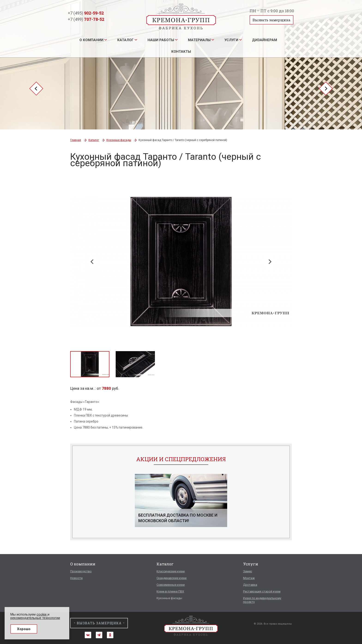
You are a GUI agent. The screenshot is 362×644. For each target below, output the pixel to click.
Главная (76, 140)
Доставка (250, 585)
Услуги (231, 40)
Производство (81, 571)
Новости (76, 578)
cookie (42, 614)
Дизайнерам (265, 40)
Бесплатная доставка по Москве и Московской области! (178, 518)
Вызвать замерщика (271, 20)
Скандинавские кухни (172, 578)
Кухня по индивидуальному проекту (262, 600)
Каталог (125, 40)
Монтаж (249, 578)
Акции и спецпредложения (181, 459)
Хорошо (24, 629)
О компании (91, 40)
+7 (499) (86, 19)
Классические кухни (171, 571)
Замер (248, 571)
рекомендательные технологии (35, 618)
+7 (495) (86, 13)
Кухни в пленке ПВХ (170, 591)
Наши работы (161, 40)
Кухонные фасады (119, 140)
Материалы (199, 40)
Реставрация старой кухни (262, 591)
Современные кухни (171, 585)
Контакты (181, 52)
